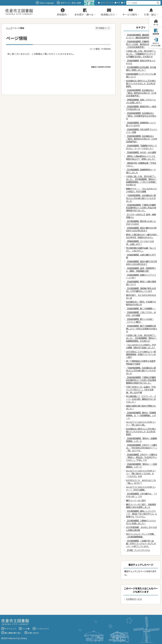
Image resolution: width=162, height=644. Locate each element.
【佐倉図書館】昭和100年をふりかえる (141, 62)
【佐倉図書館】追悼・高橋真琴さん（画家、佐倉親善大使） (141, 269)
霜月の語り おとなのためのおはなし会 (141, 296)
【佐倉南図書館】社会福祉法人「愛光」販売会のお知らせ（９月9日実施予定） (142, 139)
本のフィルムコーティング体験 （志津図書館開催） (141, 535)
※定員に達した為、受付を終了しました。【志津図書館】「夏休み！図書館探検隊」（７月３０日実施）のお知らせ (141, 180)
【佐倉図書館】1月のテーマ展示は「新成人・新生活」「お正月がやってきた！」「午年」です (142, 457)
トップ (9, 28)
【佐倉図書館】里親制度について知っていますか (141, 124)
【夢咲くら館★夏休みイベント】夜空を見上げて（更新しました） (141, 158)
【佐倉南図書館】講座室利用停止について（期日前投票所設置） (141, 36)
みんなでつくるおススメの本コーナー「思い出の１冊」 (141, 423)
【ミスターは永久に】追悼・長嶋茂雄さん (141, 216)
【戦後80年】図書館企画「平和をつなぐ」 (141, 164)
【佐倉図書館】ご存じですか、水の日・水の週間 (141, 314)
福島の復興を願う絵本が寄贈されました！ (141, 407)
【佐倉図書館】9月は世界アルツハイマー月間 (142, 131)
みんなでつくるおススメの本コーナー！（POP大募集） (141, 488)
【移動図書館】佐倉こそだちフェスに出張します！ (141, 101)
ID (124, 3)
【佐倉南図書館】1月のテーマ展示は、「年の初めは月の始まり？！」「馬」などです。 (142, 448)
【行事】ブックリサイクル (138, 550)
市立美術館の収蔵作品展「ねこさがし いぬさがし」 (141, 249)
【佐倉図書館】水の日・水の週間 (141, 152)
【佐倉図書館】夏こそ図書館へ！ (141, 308)
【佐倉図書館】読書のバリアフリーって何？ (141, 276)
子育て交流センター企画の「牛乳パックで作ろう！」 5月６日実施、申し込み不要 (141, 390)
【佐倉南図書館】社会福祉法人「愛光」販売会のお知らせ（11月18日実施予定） (141, 93)
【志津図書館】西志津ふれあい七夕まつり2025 (141, 223)
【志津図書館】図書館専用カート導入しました (141, 171)
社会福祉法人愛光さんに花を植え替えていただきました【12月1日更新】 (141, 83)
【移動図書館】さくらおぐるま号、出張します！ (140, 243)
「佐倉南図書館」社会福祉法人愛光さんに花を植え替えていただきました (141, 198)
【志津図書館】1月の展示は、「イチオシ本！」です (142, 495)
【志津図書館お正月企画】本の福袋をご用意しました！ (141, 69)
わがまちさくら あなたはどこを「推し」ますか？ (141, 482)
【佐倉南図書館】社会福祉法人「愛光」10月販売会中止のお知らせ (141, 116)
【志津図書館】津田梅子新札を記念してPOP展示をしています (141, 290)
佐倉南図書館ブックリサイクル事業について (141, 75)
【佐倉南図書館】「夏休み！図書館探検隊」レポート (141, 440)
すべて (103, 3)
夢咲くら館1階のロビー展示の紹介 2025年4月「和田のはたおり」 (143, 236)
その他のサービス (134, 599)
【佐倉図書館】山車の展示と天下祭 (141, 256)
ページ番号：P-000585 (100, 49)
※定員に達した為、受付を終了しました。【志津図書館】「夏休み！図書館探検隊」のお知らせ (141, 338)
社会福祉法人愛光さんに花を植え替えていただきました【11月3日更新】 (141, 431)
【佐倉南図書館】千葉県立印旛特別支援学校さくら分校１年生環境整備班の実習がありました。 (141, 380)
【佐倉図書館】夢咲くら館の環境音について (141, 283)
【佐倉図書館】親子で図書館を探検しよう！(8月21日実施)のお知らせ (142, 329)
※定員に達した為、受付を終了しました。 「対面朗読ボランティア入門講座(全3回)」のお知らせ (141, 54)
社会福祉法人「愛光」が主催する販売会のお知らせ (141, 303)
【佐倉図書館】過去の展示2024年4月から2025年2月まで (141, 229)
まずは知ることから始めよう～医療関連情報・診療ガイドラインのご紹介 (141, 354)
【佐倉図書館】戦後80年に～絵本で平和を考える (141, 108)
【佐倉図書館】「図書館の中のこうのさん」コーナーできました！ (141, 147)
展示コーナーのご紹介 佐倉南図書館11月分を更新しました (141, 506)
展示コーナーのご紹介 (136, 500)
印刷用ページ (104, 28)
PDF (119, 3)
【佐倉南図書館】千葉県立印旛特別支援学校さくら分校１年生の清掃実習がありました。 (141, 208)
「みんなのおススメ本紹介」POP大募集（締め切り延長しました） (141, 346)
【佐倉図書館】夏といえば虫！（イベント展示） (140, 320)
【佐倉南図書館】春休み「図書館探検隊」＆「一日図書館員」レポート (141, 415)
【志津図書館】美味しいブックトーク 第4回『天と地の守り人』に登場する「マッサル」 (142, 514)
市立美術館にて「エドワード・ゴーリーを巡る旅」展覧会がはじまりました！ (141, 399)
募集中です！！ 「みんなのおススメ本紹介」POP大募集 (141, 190)
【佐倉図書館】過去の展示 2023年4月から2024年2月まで (142, 263)
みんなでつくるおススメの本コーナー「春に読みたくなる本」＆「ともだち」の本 (141, 473)
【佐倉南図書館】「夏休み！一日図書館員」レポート (141, 465)
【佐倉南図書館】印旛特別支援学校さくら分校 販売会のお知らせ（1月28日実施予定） (141, 44)
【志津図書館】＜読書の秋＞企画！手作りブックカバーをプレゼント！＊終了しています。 (141, 543)
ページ (111, 3)
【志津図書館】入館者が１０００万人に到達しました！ (141, 522)
